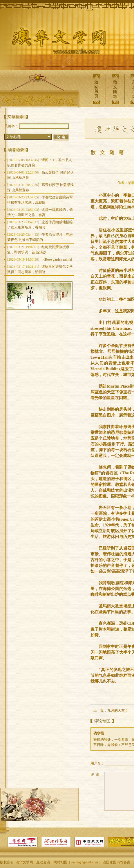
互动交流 (43, 862)
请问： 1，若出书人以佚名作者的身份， (40, 163)
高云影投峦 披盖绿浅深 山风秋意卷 (40, 187)
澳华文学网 (55, 42)
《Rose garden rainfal (40, 259)
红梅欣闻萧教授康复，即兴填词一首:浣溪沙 (38, 250)
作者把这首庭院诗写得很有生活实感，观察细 (40, 200)
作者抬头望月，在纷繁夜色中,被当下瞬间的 (40, 237)
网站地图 (61, 862)
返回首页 (96, 89)
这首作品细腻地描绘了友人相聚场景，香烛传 (40, 225)
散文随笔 (115, 89)
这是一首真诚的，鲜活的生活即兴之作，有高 (40, 212)
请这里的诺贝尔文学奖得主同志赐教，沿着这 (40, 269)
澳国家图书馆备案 (117, 862)
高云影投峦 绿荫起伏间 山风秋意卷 (40, 175)
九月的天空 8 (117, 710)
